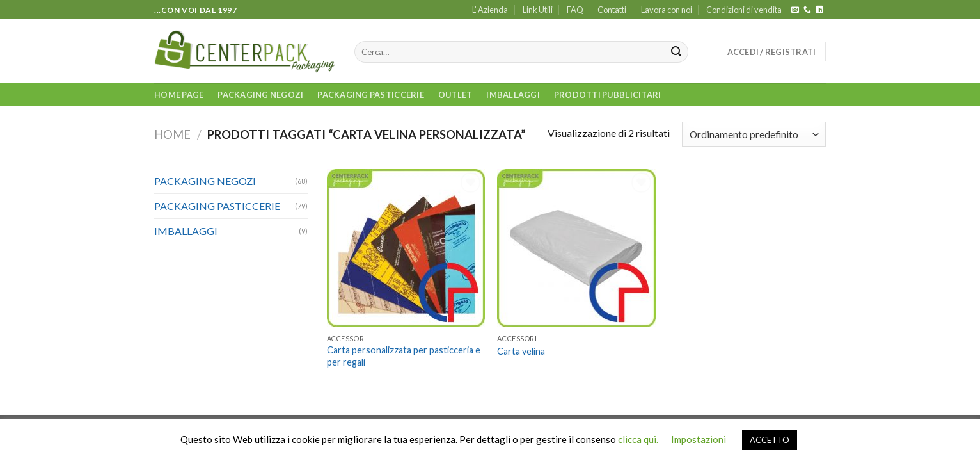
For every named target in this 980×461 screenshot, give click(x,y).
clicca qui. (638, 439)
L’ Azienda (490, 10)
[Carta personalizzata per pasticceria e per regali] (406, 248)
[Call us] (807, 10)
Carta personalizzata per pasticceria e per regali (404, 356)
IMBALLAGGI (513, 95)
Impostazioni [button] (699, 439)
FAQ (575, 10)
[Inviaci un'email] (795, 10)
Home (172, 134)
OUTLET (455, 95)
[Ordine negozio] (754, 134)
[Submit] (676, 52)
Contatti (612, 10)
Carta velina (521, 351)
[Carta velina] (576, 248)
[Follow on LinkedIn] (819, 10)
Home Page (179, 95)
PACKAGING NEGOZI (260, 95)
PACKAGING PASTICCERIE (370, 95)
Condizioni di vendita (744, 10)
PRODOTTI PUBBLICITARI (607, 95)
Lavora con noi (667, 10)
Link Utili (538, 10)
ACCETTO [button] (770, 440)
